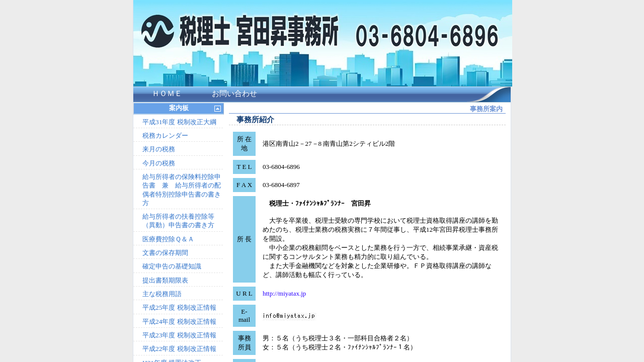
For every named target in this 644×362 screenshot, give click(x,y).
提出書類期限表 (165, 280)
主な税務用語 (162, 294)
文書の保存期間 (165, 253)
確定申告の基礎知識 (172, 266)
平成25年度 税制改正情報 (179, 307)
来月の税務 (159, 149)
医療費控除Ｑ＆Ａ (168, 239)
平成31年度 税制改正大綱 (179, 122)
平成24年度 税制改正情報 (179, 322)
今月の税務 (159, 163)
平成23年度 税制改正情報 (179, 335)
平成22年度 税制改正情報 (179, 349)
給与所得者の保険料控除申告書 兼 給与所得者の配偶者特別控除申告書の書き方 (182, 190)
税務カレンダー (165, 135)
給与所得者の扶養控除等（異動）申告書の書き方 (178, 221)
